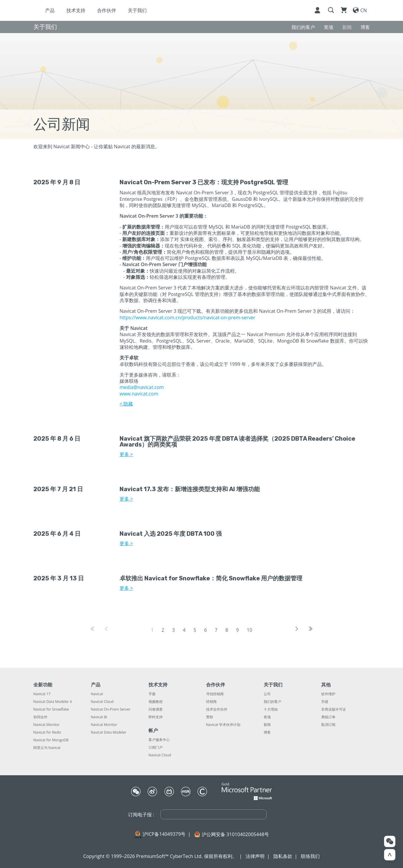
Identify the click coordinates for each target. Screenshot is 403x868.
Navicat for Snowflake (51, 709)
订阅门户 (156, 748)
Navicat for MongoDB (51, 740)
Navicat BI (99, 717)
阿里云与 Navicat (47, 748)
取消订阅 (328, 725)
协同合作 (40, 717)
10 (249, 630)
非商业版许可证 (334, 709)
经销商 (211, 702)
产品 (96, 10)
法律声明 (255, 856)
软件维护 (328, 694)
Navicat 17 (42, 694)
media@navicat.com (142, 387)
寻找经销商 (215, 694)
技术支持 (122, 10)
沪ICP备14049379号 (164, 834)
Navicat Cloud (102, 702)
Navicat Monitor (46, 725)
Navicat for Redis (47, 732)
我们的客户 (273, 702)
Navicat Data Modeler (109, 732)
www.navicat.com (139, 394)
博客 (267, 732)
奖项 (267, 717)
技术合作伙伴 (217, 709)
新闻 (267, 725)
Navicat (97, 694)
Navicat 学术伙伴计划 (223, 725)
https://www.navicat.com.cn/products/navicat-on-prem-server (187, 317)
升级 (325, 702)
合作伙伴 (153, 10)
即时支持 (156, 717)
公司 (267, 694)
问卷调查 (156, 709)
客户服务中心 (159, 740)
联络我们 (310, 856)
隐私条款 (283, 856)
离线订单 (328, 717)
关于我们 (183, 10)
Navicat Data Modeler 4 (53, 702)
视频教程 (156, 702)
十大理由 (271, 709)
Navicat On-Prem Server (111, 709)
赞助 (210, 717)
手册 (152, 694)
